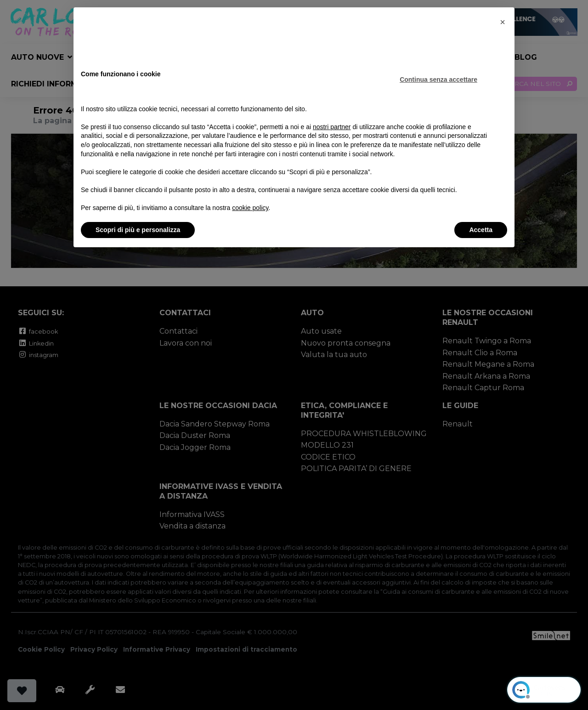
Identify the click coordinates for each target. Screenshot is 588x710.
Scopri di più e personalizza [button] (138, 230)
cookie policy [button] (250, 208)
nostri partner (332, 127)
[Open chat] (544, 690)
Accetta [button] (481, 230)
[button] (503, 22)
